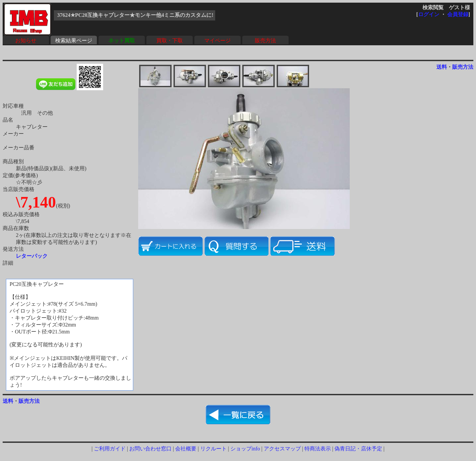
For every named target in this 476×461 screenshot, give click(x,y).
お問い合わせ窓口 (150, 449)
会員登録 (458, 14)
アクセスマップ (282, 449)
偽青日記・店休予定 (358, 449)
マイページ (218, 40)
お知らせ (26, 40)
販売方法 (265, 40)
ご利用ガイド (110, 449)
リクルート (214, 449)
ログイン (429, 14)
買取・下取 (170, 40)
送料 (442, 67)
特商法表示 (318, 449)
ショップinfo (245, 449)
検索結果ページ (74, 40)
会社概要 (186, 449)
